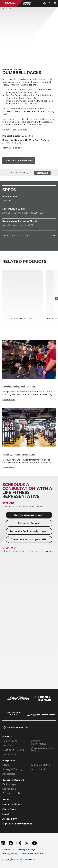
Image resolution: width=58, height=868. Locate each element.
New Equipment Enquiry (29, 515)
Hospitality (8, 745)
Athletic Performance (39, 742)
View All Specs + (12, 148)
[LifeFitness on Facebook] (11, 843)
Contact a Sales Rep (19, 161)
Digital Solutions (40, 765)
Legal (5, 814)
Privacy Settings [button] (27, 850)
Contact (42, 173)
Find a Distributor (12, 804)
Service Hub (9, 789)
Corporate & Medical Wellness (43, 750)
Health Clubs (10, 741)
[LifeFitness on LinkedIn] (3, 843)
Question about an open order (29, 539)
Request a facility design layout (29, 531)
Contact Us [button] (8, 850)
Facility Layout (10, 784)
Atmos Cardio (39, 769)
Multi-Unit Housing (13, 750)
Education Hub (11, 793)
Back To (8, 9)
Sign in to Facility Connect (17, 824)
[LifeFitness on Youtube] (34, 843)
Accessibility (10, 819)
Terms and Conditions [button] (32, 854)
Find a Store (9, 809)
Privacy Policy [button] (10, 854)
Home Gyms (9, 754)
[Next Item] (56, 298)
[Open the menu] (55, 3)
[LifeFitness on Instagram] (19, 843)
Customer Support (29, 523)
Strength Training (12, 769)
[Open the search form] (50, 3)
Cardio (6, 765)
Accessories (9, 774)
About (6, 799)
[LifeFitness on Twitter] (27, 843)
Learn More (9, 399)
